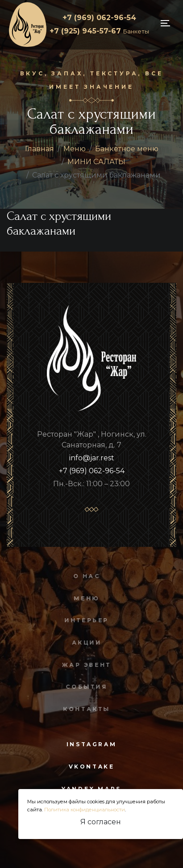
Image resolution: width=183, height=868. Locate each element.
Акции (85, 643)
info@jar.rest (92, 458)
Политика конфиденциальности (85, 810)
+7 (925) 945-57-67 (99, 31)
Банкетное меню (127, 149)
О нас (85, 576)
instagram (91, 744)
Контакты (85, 709)
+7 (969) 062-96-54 (99, 18)
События (85, 687)
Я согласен (101, 822)
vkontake (92, 767)
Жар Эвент (85, 665)
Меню (75, 149)
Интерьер (85, 620)
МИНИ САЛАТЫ (96, 162)
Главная (40, 149)
